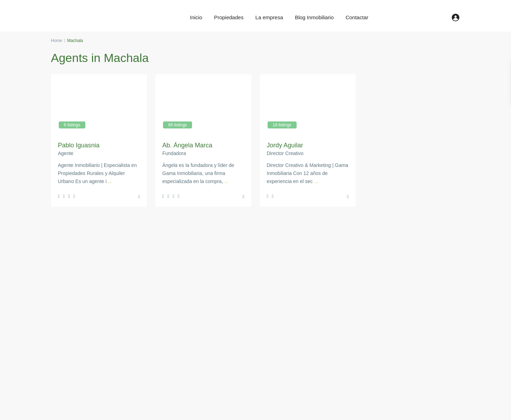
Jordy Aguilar (285, 145)
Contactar (357, 17)
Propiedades (229, 17)
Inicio (196, 17)
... (110, 181)
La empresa (269, 17)
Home (57, 41)
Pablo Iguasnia (79, 145)
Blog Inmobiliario (314, 17)
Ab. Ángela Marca (187, 145)
